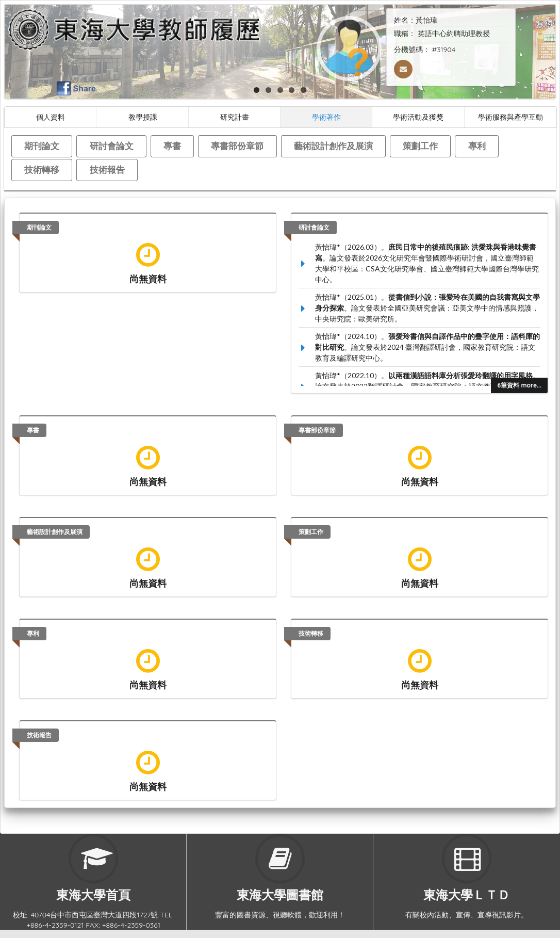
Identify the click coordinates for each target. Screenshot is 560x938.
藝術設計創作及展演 (333, 146)
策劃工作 (420, 146)
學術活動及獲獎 (418, 117)
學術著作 (326, 117)
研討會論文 (112, 146)
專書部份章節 (237, 146)
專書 (172, 146)
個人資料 (51, 117)
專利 (477, 146)
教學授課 (143, 117)
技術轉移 (42, 169)
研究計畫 (235, 117)
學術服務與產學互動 (510, 117)
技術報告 (107, 169)
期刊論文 (42, 146)
